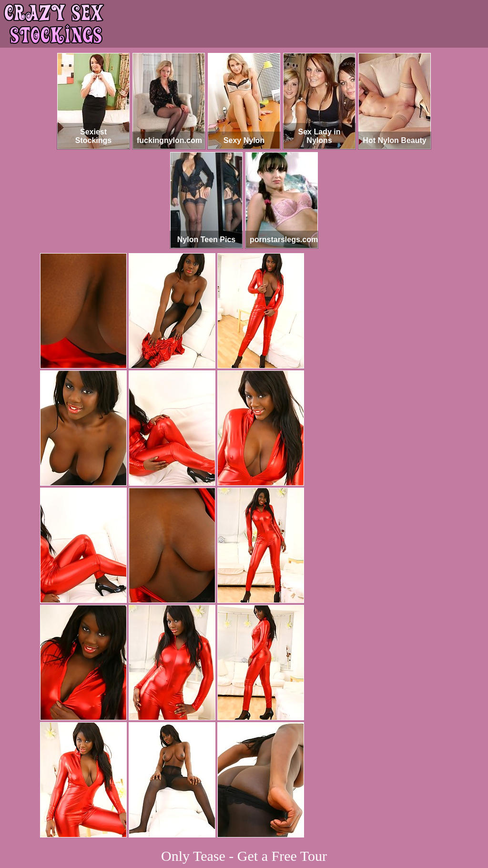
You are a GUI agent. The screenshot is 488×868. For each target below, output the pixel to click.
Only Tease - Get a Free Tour (244, 856)
